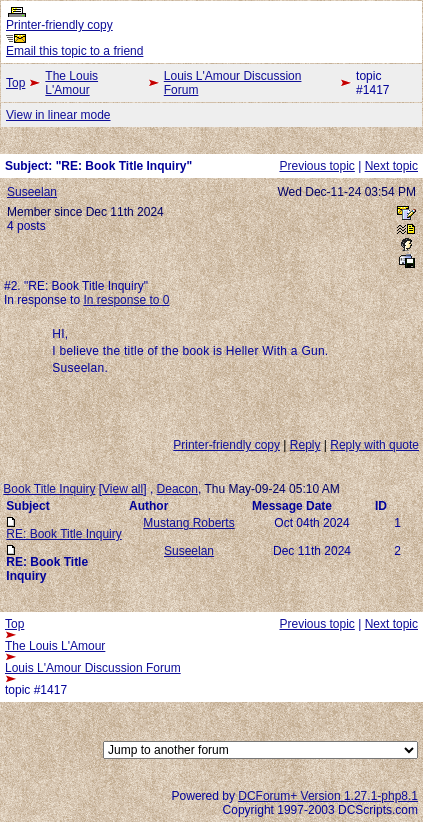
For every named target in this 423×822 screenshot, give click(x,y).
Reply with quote (374, 445)
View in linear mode (58, 115)
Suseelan (32, 192)
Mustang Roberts (188, 523)
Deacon (177, 489)
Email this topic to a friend (74, 51)
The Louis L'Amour (71, 83)
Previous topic (316, 166)
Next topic (391, 166)
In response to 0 (126, 300)
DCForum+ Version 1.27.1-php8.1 (328, 796)
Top (15, 83)
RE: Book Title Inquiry (63, 534)
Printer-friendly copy (59, 25)
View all (122, 489)
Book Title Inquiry (49, 489)
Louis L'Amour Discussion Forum (233, 83)
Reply (305, 445)
